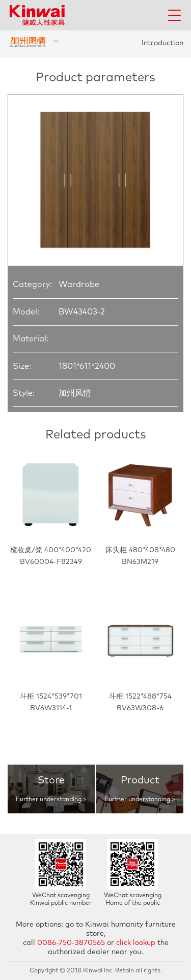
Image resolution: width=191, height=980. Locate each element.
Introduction (162, 43)
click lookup (136, 943)
